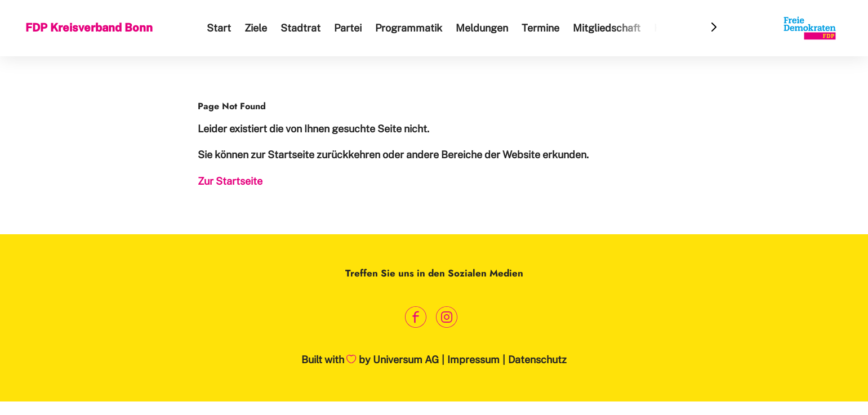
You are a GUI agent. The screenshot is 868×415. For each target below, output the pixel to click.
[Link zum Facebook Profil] (416, 317)
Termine (540, 28)
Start (219, 28)
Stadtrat (301, 28)
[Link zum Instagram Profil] (447, 317)
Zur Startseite (230, 181)
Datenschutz (537, 360)
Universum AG (406, 360)
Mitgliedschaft (607, 28)
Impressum (473, 360)
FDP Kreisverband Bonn (89, 28)
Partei (348, 28)
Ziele (256, 28)
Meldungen (482, 28)
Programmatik (409, 28)
